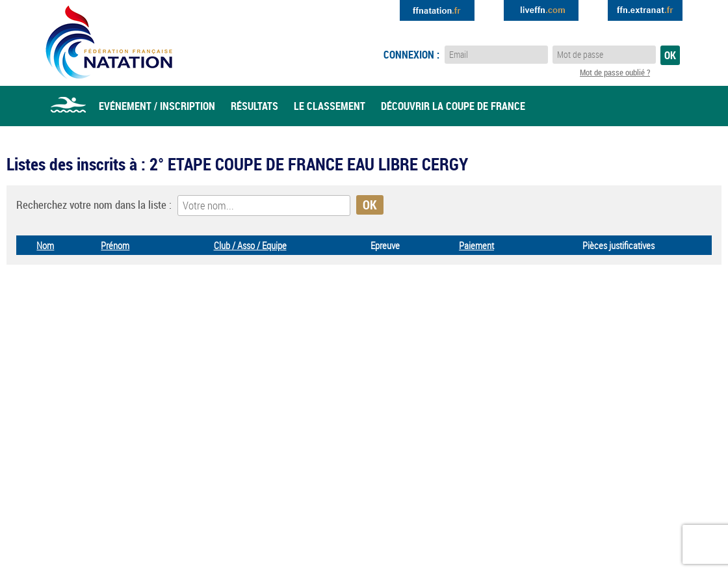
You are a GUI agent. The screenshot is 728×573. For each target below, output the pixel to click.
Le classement (330, 106)
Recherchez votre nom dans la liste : (94, 205)
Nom (45, 245)
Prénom (115, 245)
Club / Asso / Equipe (250, 245)
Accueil (68, 106)
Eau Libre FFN (109, 42)
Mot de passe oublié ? (615, 72)
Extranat (645, 10)
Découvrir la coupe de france (453, 106)
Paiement (476, 245)
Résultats (254, 106)
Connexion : (411, 55)
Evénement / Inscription (157, 106)
